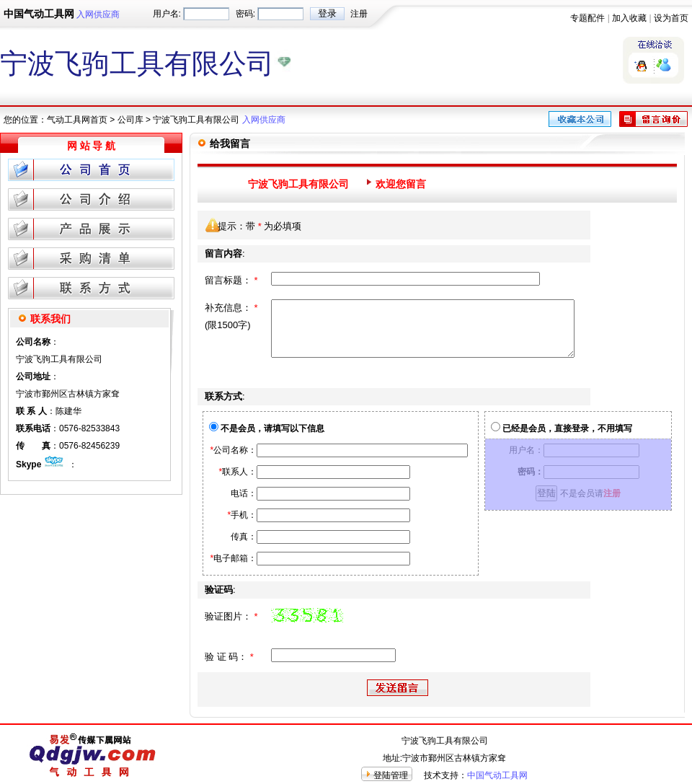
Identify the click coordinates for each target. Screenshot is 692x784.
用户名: (167, 14)
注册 (359, 14)
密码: (245, 14)
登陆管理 (391, 775)
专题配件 (587, 18)
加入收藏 (629, 18)
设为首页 (671, 18)
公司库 (130, 120)
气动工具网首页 (77, 120)
